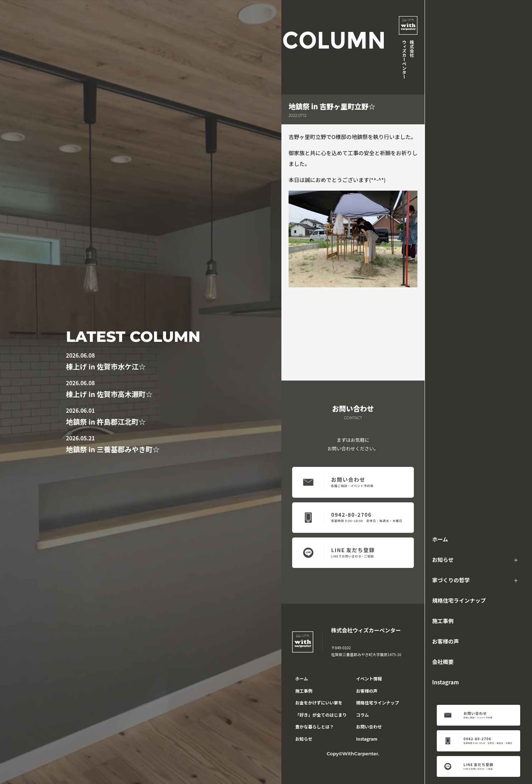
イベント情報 (369, 678)
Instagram (446, 682)
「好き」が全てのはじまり (321, 715)
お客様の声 (446, 641)
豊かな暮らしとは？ (315, 726)
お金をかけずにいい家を (319, 702)
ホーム (440, 539)
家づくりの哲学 (451, 580)
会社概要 (443, 662)
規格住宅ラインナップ (459, 600)
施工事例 (443, 621)
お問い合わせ (369, 726)
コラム (363, 715)
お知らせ (443, 560)
